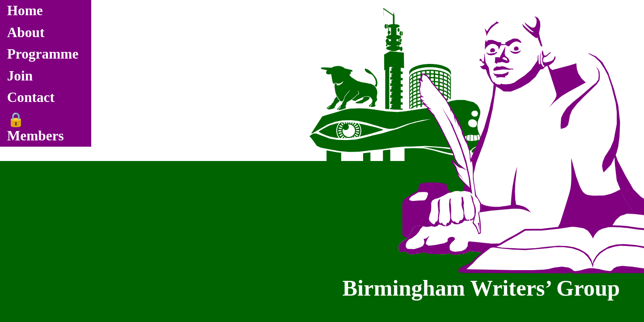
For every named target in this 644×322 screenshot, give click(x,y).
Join (20, 76)
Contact (31, 97)
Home (25, 11)
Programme (43, 54)
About (26, 32)
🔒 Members (36, 128)
